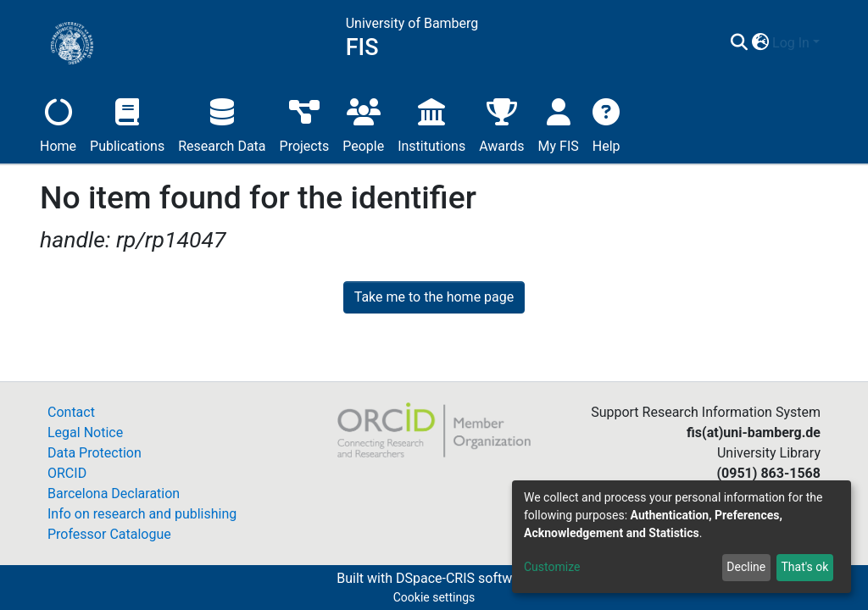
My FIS (559, 123)
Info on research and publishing (142, 514)
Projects (305, 123)
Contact (71, 412)
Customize (552, 567)
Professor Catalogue (109, 534)
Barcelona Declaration (114, 494)
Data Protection (95, 453)
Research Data (222, 123)
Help (606, 123)
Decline (746, 567)
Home (58, 123)
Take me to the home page (434, 297)
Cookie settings (434, 597)
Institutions (431, 123)
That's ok (804, 567)
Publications (127, 123)
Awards (501, 123)
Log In (791, 43)
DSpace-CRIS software (464, 578)
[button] (760, 43)
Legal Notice (85, 433)
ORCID (67, 473)
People (363, 123)
